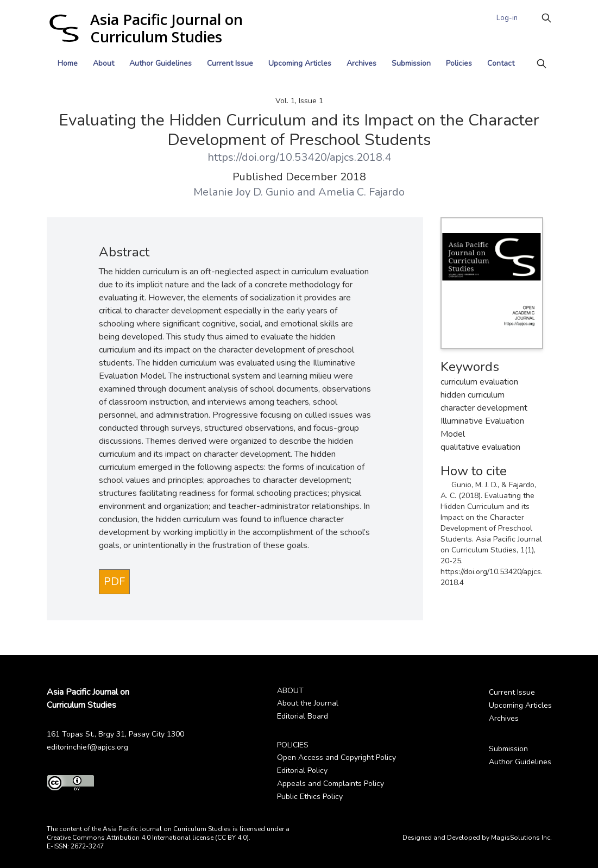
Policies (459, 63)
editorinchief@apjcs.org (87, 747)
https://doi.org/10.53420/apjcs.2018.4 (299, 157)
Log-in (507, 18)
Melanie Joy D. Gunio (244, 192)
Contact (501, 63)
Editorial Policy (302, 770)
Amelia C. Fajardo (361, 192)
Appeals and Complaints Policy (331, 784)
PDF (114, 581)
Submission (411, 63)
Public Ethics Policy (310, 797)
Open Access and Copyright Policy (336, 757)
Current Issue (230, 63)
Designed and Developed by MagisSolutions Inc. (477, 838)
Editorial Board (303, 716)
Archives (361, 63)
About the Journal (308, 703)
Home (68, 63)
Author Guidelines (160, 63)
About (103, 63)
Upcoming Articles (300, 63)
